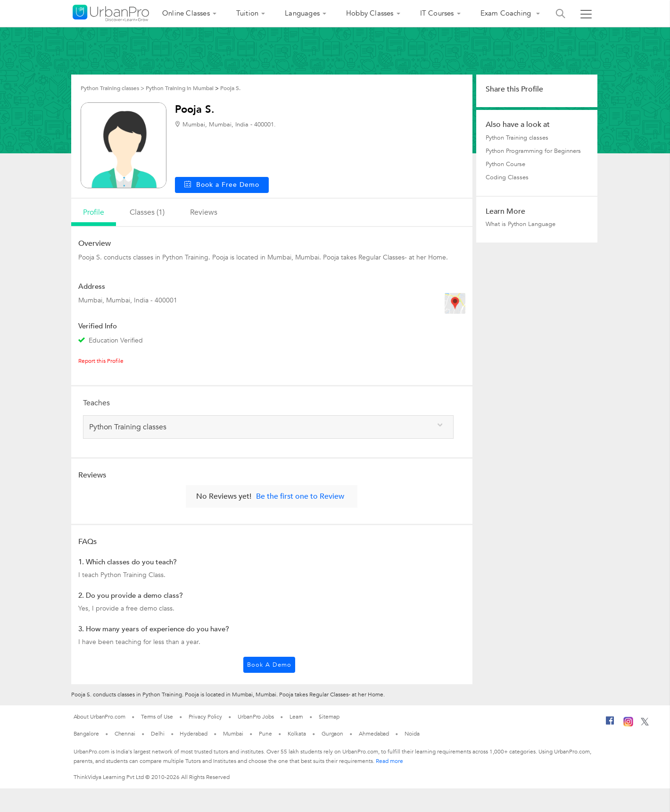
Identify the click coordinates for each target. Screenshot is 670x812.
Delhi (158, 734)
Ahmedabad (374, 734)
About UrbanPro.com (99, 717)
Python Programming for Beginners (533, 151)
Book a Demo (269, 665)
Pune (265, 734)
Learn (297, 717)
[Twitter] (645, 724)
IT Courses (437, 13)
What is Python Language (521, 224)
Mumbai (233, 734)
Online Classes (186, 13)
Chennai (125, 734)
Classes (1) (147, 212)
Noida (412, 734)
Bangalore (86, 734)
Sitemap (329, 717)
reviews (204, 212)
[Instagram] (628, 725)
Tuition (247, 13)
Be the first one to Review (300, 496)
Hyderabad (193, 734)
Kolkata (297, 734)
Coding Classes (507, 177)
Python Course (505, 164)
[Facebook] (610, 724)
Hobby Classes (370, 13)
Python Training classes (517, 138)
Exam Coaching (507, 13)
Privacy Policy (206, 717)
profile (94, 212)
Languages (302, 13)
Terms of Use (157, 717)
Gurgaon (332, 734)
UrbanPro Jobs (256, 717)
